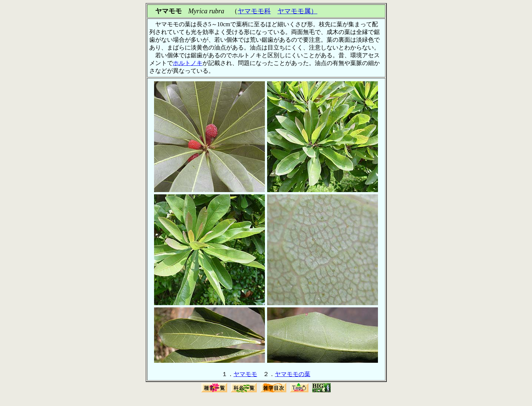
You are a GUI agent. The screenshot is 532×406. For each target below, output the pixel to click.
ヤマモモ (245, 374)
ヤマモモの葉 (293, 374)
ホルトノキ (188, 63)
